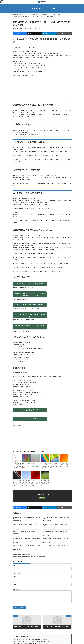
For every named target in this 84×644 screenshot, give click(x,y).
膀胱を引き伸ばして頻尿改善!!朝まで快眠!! (30, 305)
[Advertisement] (42, 90)
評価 (14, 582)
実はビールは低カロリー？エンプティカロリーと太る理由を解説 (26, 466)
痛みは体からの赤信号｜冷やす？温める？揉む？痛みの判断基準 (17, 483)
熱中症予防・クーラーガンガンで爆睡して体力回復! (30, 315)
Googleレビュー (17, 70)
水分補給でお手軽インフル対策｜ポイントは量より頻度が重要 (17, 466)
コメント (16, 589)
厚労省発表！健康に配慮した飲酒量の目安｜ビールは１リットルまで (64, 466)
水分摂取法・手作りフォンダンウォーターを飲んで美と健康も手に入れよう (30, 294)
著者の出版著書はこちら (19, 426)
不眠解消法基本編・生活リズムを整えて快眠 (30, 284)
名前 (14, 566)
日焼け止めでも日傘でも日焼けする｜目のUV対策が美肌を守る (35, 466)
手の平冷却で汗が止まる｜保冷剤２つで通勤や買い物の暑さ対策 (45, 466)
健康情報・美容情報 (27, 555)
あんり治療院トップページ (30, 410)
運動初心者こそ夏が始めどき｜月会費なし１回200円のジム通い (26, 483)
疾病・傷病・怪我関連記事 (39, 556)
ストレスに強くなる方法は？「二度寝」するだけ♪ (30, 326)
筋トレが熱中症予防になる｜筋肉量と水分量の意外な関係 (45, 483)
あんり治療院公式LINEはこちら (21, 360)
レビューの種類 (17, 574)
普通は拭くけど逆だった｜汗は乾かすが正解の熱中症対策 (54, 466)
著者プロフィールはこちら (30, 419)
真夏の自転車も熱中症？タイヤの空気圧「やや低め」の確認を (35, 483)
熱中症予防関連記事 (27, 556)
